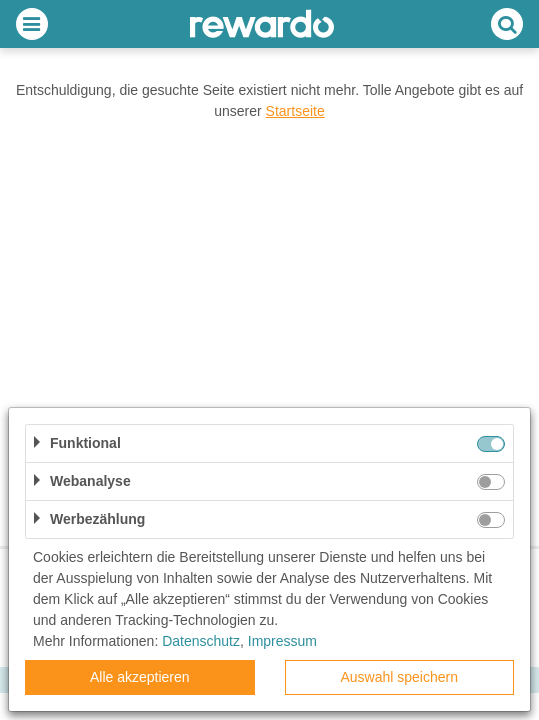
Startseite (295, 111)
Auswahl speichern (399, 677)
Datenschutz (201, 641)
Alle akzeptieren (140, 677)
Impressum (282, 641)
